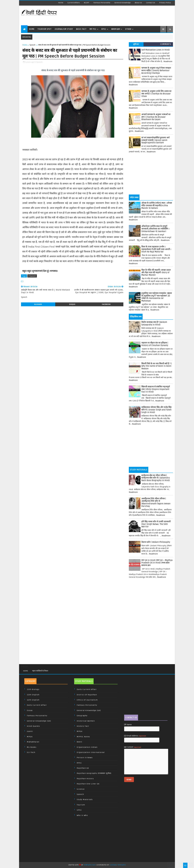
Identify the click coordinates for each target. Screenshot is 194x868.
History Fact (83, 726)
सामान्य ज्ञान (116, 29)
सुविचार (136, 44)
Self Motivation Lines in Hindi (156, 50)
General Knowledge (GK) (39, 721)
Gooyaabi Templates (118, 865)
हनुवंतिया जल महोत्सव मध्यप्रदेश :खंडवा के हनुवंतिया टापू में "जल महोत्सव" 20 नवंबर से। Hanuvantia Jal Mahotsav (157, 297)
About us (138, 3)
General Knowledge (123, 3)
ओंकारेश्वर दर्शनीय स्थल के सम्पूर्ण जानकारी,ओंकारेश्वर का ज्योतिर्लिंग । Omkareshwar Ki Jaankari (155, 229)
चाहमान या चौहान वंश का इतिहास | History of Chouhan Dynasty (155, 344)
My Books (32, 747)
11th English (33, 695)
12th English (33, 700)
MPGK (30, 737)
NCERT (87, 3)
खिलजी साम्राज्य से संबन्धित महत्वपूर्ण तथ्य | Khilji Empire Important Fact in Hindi (156, 389)
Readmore (168, 61)
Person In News (85, 758)
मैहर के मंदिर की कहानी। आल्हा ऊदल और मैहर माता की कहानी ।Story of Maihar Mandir (156, 272)
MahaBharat (33, 742)
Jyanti (30, 731)
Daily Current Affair (37, 705)
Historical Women (86, 721)
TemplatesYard (90, 865)
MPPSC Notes (83, 737)
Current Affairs (74, 3)
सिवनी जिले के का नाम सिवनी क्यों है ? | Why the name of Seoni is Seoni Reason (157, 366)
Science (81, 789)
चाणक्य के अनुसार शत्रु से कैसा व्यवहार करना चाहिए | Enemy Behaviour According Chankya (156, 70)
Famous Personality (102, 3)
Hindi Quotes (33, 726)
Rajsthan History (85, 779)
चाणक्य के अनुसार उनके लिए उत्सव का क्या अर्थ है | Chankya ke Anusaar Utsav (156, 94)
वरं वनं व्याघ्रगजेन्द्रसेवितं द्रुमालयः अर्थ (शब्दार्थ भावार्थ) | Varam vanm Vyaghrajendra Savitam (155, 140)
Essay (30, 710)
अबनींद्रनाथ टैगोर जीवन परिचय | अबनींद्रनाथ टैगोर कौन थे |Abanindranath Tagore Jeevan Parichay (156, 502)
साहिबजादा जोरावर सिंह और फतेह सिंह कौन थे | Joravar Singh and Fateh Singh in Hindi (156, 410)
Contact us (151, 3)
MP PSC (93, 29)
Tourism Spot (45, 29)
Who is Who (82, 815)
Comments (166, 44)
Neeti (79, 742)
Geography (82, 716)
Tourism (81, 805)
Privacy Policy (165, 3)
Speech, (40, 62)
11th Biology (33, 689)
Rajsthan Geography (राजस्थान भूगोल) (94, 773)
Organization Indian (87, 747)
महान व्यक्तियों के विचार (40, 671)
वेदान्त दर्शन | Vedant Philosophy (156, 542)
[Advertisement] (125, 16)
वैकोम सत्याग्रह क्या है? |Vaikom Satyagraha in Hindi (154, 323)
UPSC (79, 810)
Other (128, 29)
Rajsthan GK (83, 768)
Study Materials (85, 800)
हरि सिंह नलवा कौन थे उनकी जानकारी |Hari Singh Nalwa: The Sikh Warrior (156, 524)
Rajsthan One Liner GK (88, 784)
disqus (72, 304)
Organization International (91, 752)
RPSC (104, 29)
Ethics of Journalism (87, 700)
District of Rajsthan (87, 695)
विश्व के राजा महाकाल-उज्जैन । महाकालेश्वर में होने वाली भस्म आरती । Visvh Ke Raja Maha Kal (156, 249)
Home (61, 3)
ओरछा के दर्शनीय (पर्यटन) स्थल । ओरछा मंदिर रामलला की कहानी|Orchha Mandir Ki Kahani (157, 205)
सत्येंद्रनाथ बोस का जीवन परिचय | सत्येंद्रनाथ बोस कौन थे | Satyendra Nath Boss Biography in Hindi (156, 478)
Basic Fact (81, 29)
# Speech (32, 276)
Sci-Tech (31, 752)
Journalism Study (64, 29)
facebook (106, 304)
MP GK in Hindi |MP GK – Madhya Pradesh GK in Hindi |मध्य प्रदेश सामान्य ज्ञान (157, 563)
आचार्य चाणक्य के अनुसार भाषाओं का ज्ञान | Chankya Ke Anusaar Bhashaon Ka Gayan (156, 117)
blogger (38, 304)
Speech (32, 45)
